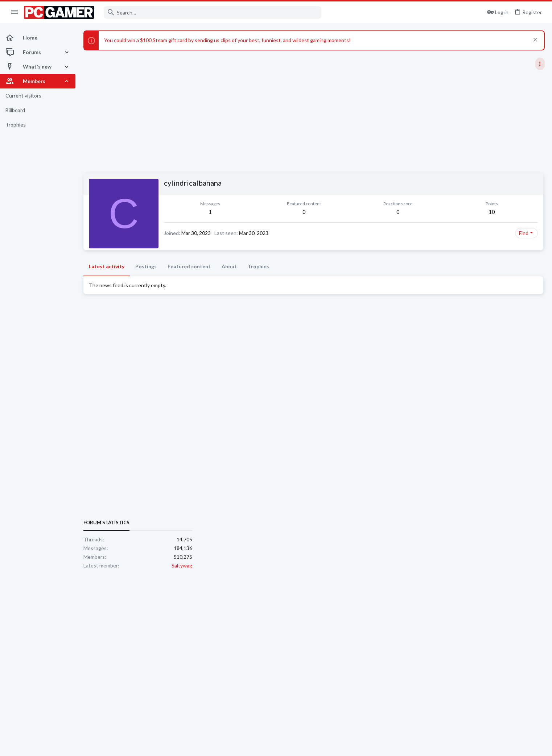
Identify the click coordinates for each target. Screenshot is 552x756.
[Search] (213, 13)
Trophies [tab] (258, 266)
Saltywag (534, 437)
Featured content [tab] (189, 266)
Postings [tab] (146, 266)
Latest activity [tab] (107, 266)
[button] (15, 12)
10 (392, 212)
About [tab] (229, 266)
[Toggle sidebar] (540, 64)
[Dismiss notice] (534, 40)
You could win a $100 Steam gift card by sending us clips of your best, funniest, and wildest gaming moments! (227, 40)
